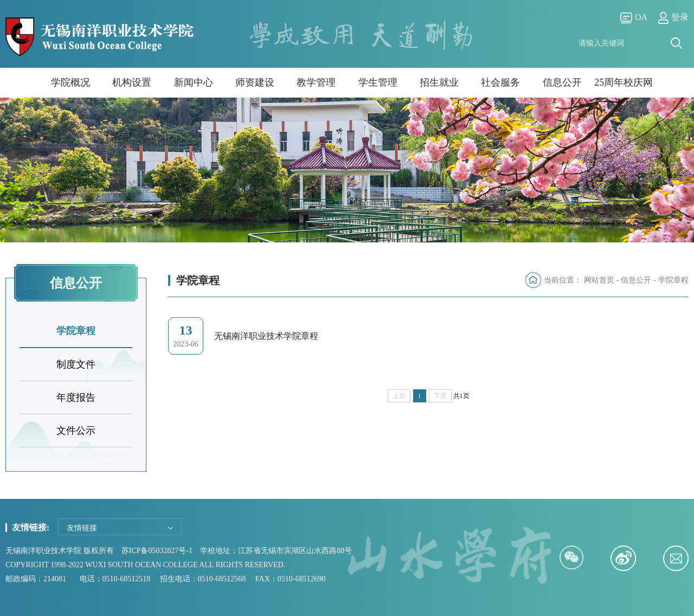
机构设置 (132, 82)
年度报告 (76, 397)
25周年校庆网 (624, 82)
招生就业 (439, 82)
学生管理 (378, 82)
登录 (673, 18)
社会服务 (500, 82)
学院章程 (76, 331)
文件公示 (76, 431)
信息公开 (562, 82)
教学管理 (316, 82)
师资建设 (255, 82)
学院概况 (70, 82)
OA (634, 18)
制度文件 (76, 364)
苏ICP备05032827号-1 (157, 551)
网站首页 (599, 280)
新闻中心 (194, 82)
